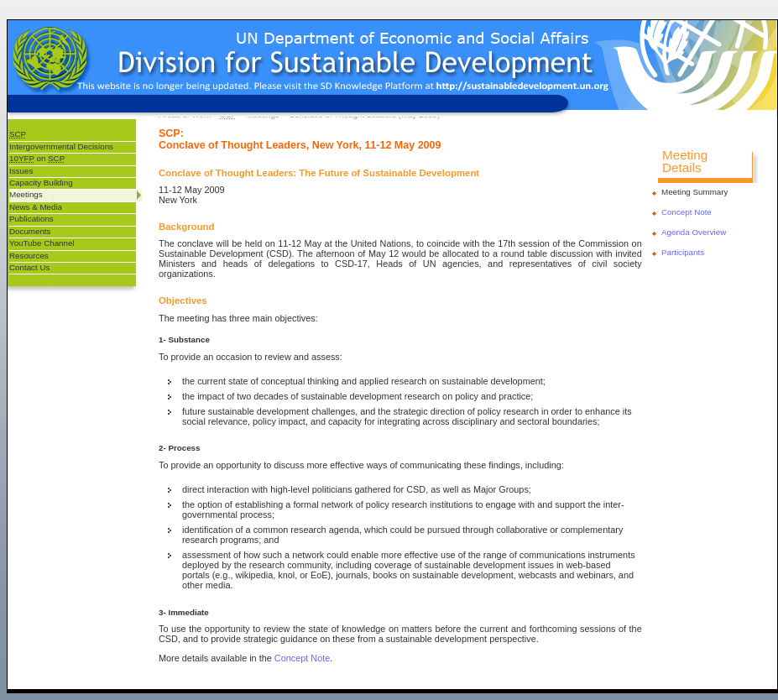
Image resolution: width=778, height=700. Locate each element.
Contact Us (29, 267)
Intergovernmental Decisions (61, 146)
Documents (30, 231)
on (37, 158)
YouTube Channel (42, 243)
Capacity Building (41, 183)
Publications (31, 219)
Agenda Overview (694, 232)
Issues (21, 171)
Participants (683, 252)
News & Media (36, 207)
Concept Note (303, 658)
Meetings (26, 194)
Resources (29, 256)
